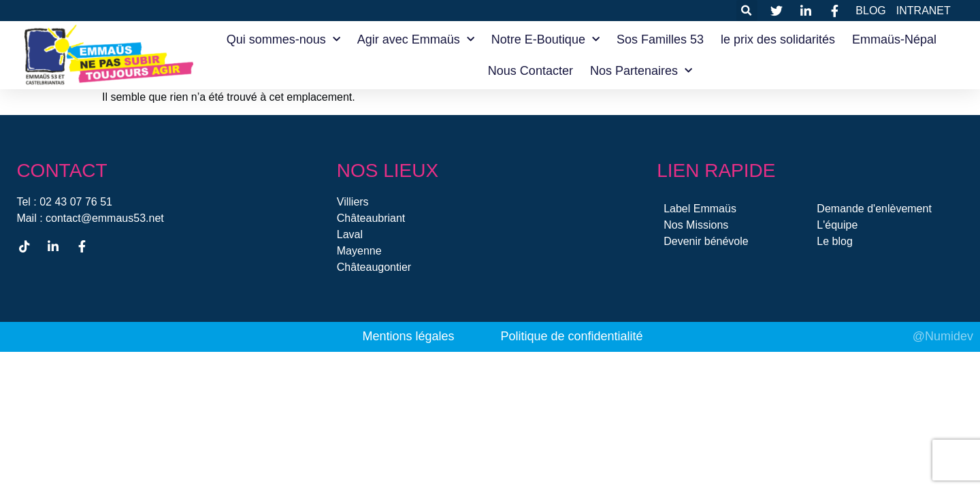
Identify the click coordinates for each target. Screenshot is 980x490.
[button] (747, 11)
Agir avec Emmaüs (416, 40)
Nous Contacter (530, 71)
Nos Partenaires (641, 71)
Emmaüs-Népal (894, 39)
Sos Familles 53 (660, 39)
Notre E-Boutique (545, 40)
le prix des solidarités (778, 39)
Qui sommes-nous (283, 40)
